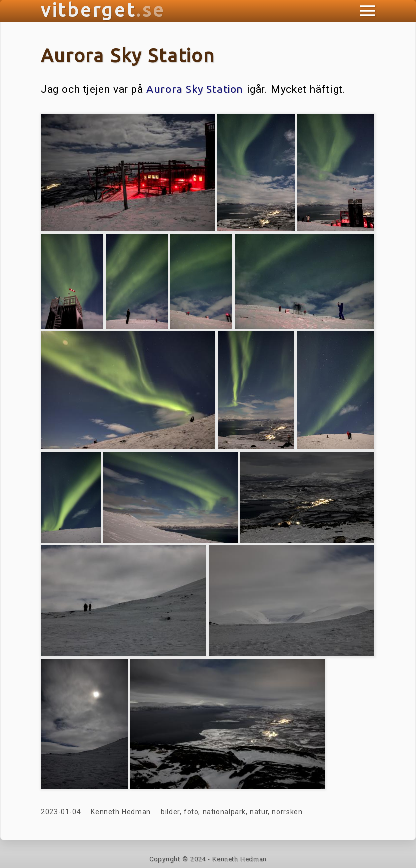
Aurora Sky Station (195, 89)
